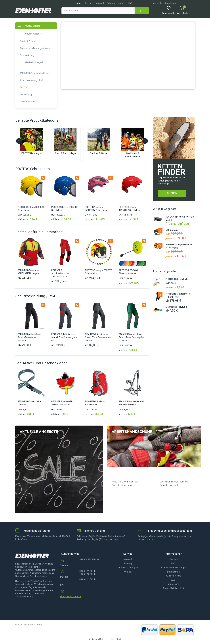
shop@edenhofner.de (71, 596)
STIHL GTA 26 (172, 230)
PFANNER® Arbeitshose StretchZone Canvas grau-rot (64, 337)
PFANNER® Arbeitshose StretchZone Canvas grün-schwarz (132, 337)
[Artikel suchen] (98, 11)
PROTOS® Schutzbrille (177, 279)
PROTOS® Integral (31, 153)
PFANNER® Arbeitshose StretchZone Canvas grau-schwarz (98, 337)
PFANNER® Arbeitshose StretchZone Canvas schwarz (29, 337)
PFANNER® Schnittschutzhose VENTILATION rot (60, 273)
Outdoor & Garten (99, 153)
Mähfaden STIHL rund (176, 307)
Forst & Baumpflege (65, 153)
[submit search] (142, 11)
